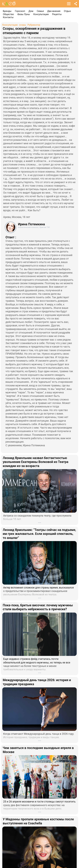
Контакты (8, 17)
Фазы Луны (24, 14)
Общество (8, 14)
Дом (31, 11)
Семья (40, 11)
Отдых (67, 11)
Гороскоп (20, 11)
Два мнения (54, 11)
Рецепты (57, 14)
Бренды (7, 11)
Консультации (41, 14)
